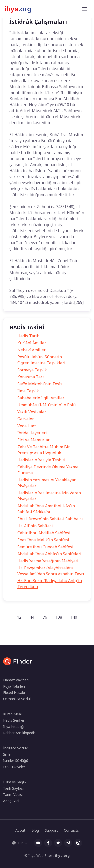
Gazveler (26, 419)
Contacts (71, 830)
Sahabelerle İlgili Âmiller (41, 398)
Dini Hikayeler (14, 767)
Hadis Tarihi (29, 336)
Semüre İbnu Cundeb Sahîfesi (45, 547)
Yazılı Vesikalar (32, 412)
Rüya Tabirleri (14, 686)
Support (51, 830)
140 (74, 617)
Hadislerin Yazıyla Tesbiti (41, 460)
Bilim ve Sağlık (15, 782)
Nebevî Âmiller (31, 350)
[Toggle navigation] (85, 9)
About (20, 830)
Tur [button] (17, 843)
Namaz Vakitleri (16, 680)
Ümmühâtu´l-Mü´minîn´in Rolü (46, 405)
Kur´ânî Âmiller (32, 343)
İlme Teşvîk (28, 391)
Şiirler (7, 754)
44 (32, 617)
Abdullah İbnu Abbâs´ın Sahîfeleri (49, 554)
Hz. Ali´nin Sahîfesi (35, 526)
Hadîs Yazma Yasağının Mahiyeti (48, 561)
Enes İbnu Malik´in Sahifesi (43, 540)
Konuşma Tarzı (31, 377)
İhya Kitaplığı (14, 726)
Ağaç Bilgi (11, 801)
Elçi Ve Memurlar (33, 440)
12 (19, 617)
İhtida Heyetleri (32, 433)
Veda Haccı (27, 426)
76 (45, 617)
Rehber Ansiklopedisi (20, 733)
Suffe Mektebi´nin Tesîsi (40, 384)
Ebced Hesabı (14, 693)
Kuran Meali (13, 714)
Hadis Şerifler (14, 720)
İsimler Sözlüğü (16, 760)
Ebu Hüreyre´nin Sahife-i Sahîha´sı (50, 519)
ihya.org (62, 855)
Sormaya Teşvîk (32, 370)
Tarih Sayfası (13, 788)
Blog (35, 830)
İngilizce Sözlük (15, 748)
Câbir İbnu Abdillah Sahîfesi (44, 533)
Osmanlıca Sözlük (17, 699)
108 (59, 617)
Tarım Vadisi (13, 794)
